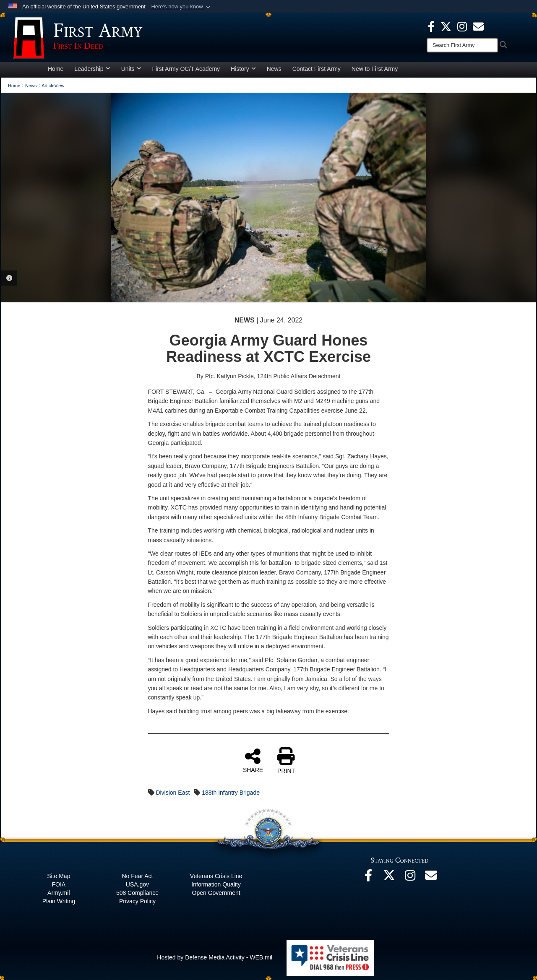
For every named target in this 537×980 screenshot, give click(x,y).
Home (56, 69)
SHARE (253, 760)
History (243, 69)
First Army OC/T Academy (186, 69)
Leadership (92, 69)
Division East (173, 793)
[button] (181, 7)
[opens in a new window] (478, 26)
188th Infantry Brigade (231, 793)
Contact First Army (317, 69)
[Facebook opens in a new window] (431, 26)
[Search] (462, 45)
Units (131, 69)
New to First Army (375, 69)
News (274, 69)
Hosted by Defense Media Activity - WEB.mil (215, 957)
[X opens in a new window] (446, 26)
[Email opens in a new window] (431, 878)
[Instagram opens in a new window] (462, 26)
